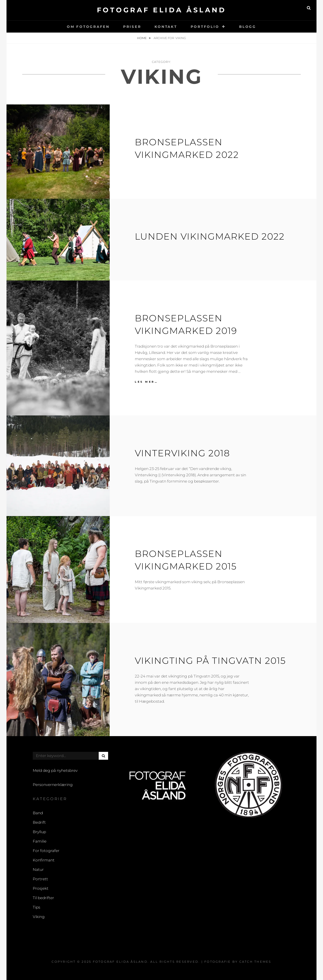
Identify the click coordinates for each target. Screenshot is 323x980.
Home (142, 38)
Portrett (40, 879)
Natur (38, 870)
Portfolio (205, 27)
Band (38, 813)
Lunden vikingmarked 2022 (210, 236)
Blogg (248, 27)
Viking (39, 917)
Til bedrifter (43, 898)
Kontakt (166, 27)
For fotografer (46, 851)
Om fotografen (88, 27)
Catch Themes (255, 962)
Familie (40, 841)
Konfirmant (44, 860)
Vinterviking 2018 (182, 453)
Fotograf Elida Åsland (162, 10)
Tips (36, 907)
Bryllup (39, 832)
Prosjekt (41, 888)
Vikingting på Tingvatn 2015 (210, 661)
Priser (132, 27)
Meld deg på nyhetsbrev (55, 770)
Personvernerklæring (53, 785)
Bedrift (39, 822)
